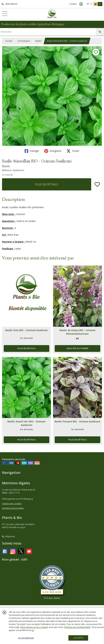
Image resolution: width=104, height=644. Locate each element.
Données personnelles (13, 508)
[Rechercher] (100, 32)
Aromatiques (24, 41)
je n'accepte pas (26, 638)
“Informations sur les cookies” (34, 627)
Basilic (38, 41)
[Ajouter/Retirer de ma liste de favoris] (97, 184)
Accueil (9, 41)
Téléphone (8, 536)
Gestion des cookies (12, 504)
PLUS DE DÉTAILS (47, 184)
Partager (32, 151)
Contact (73, 4)
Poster (73, 151)
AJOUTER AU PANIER (77, 348)
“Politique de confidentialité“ (77, 627)
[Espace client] (81, 4)
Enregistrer (53, 151)
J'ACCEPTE (78, 638)
